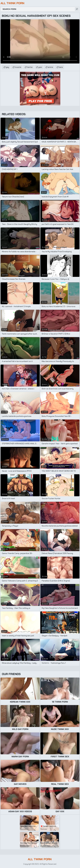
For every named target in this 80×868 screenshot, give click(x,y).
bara (61, 67)
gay (7, 67)
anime (50, 67)
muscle (18, 67)
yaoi (40, 67)
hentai (30, 67)
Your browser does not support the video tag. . (40, 41)
